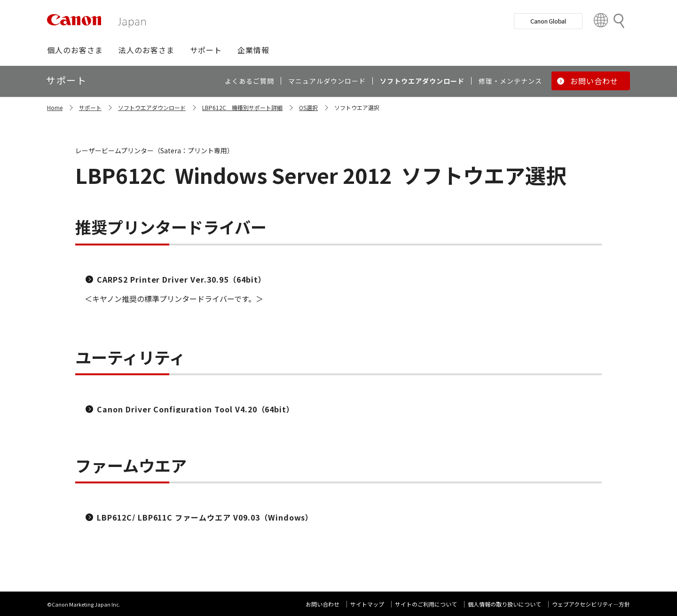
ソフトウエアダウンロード (152, 107)
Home (55, 107)
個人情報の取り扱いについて (504, 604)
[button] (75, 50)
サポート (90, 107)
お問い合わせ (323, 604)
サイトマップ (367, 604)
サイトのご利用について (426, 604)
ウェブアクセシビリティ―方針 (591, 604)
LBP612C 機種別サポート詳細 (242, 107)
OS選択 (308, 107)
